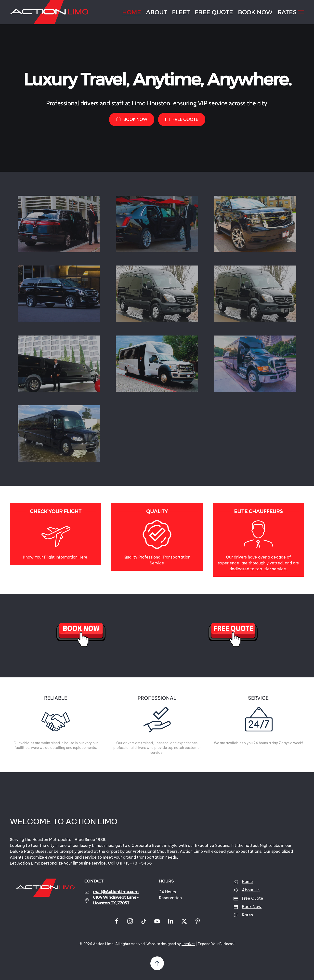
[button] (301, 12)
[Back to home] (49, 12)
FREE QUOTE (214, 12)
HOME (132, 12)
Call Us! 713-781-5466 (130, 863)
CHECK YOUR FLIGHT (56, 511)
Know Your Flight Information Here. (56, 557)
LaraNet (188, 944)
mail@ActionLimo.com (116, 892)
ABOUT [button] (157, 12)
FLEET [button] (181, 12)
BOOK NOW (255, 12)
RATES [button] (287, 12)
